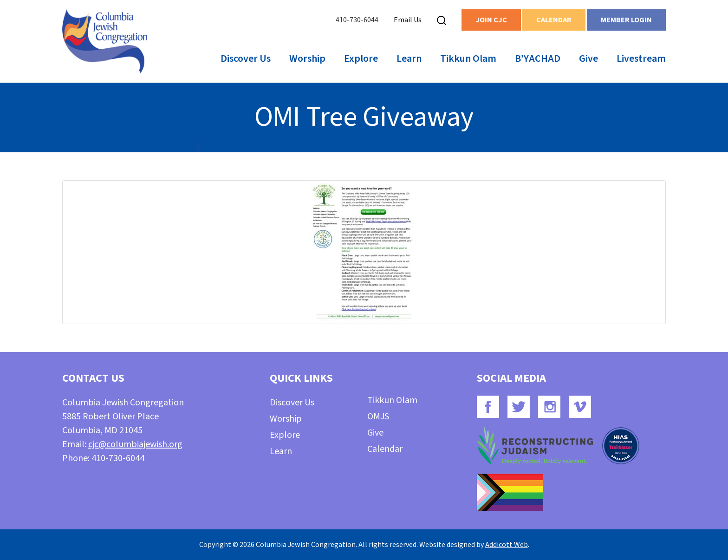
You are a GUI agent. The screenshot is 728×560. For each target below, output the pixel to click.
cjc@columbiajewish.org (135, 444)
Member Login (626, 20)
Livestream (641, 59)
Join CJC (491, 20)
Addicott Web (507, 545)
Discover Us (246, 59)
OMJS (378, 417)
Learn (409, 59)
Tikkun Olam (468, 59)
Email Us (408, 20)
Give (588, 59)
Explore (361, 59)
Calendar (554, 20)
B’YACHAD (538, 59)
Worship (307, 59)
